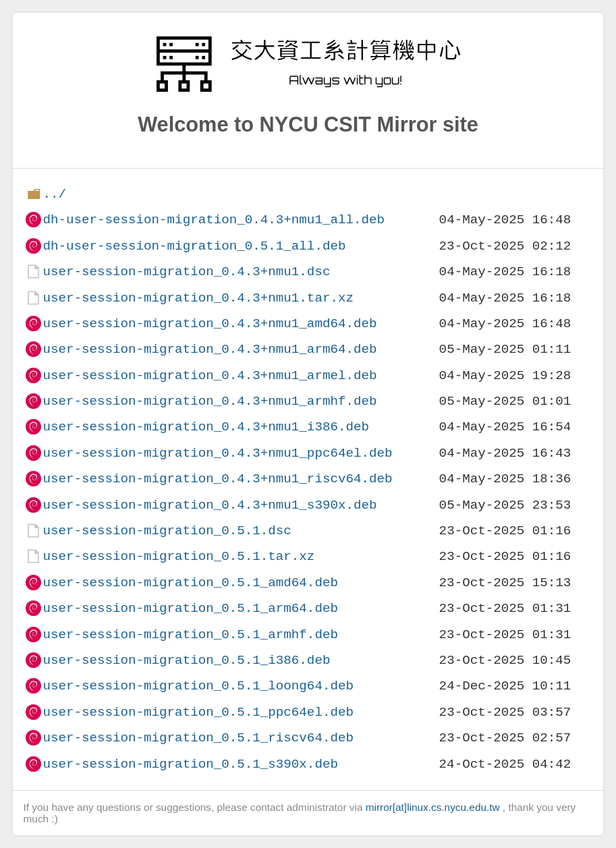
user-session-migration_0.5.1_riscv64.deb (198, 738)
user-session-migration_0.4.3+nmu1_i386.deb (206, 427)
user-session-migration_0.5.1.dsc (167, 531)
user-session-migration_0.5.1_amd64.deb (190, 583)
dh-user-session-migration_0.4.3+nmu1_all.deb (214, 220)
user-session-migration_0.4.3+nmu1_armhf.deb (209, 401)
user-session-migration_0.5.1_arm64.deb (190, 608)
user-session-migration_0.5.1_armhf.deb (190, 634)
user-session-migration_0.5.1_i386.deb (186, 660)
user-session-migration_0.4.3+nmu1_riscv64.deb (217, 479)
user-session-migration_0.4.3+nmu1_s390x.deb (209, 505)
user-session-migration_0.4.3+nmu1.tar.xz (198, 298)
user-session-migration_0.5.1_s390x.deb (190, 764)
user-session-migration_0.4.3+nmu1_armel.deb (209, 375)
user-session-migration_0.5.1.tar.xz (178, 556)
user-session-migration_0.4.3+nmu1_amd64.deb (209, 323)
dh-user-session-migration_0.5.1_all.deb (194, 246)
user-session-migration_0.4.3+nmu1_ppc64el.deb (217, 453)
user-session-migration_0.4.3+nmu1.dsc (186, 272)
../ (54, 194)
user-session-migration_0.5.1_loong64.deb (198, 686)
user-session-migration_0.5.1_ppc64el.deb (198, 712)
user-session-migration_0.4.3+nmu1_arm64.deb (209, 349)
